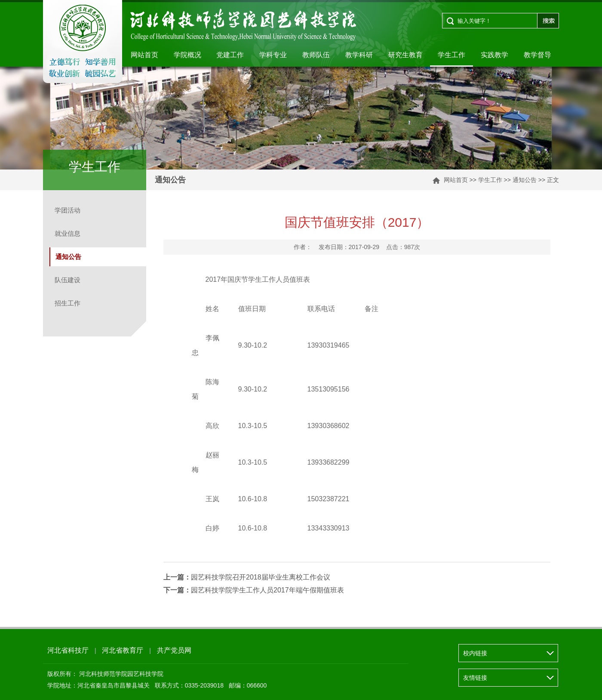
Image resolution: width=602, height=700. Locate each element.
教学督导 (537, 55)
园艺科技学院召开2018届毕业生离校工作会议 (247, 577)
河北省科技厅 (68, 650)
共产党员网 (174, 650)
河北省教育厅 (123, 650)
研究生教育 (405, 55)
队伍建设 (68, 280)
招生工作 (68, 303)
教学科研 (359, 55)
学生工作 (451, 55)
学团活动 (68, 210)
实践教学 (494, 55)
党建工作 (230, 55)
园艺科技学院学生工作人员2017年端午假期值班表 (254, 590)
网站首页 (144, 55)
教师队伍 (316, 55)
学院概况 (187, 55)
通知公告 (525, 180)
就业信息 (68, 233)
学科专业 (273, 55)
